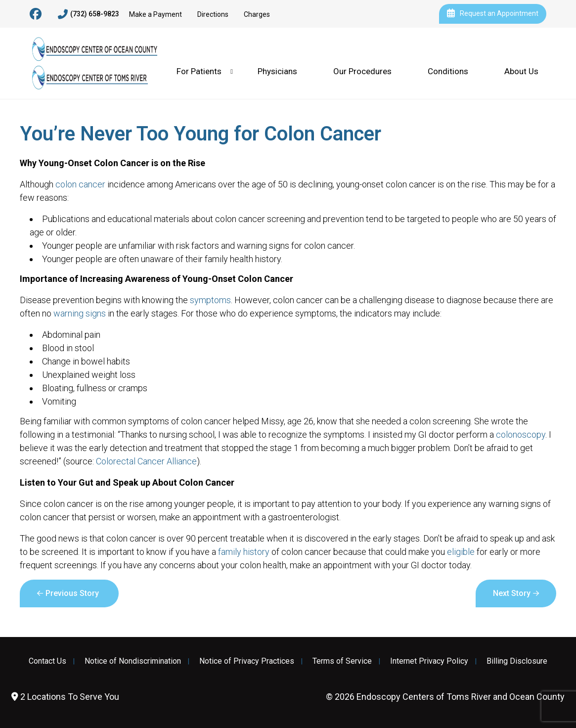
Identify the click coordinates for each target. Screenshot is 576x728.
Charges (257, 14)
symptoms (210, 300)
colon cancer (80, 184)
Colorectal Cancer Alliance (146, 461)
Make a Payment (155, 14)
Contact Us (47, 661)
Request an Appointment (493, 14)
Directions (213, 14)
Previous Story (72, 593)
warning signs (80, 313)
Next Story (512, 593)
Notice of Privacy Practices (247, 661)
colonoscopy (521, 434)
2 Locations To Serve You (65, 697)
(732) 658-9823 (89, 14)
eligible (461, 552)
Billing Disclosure (517, 661)
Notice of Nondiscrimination (133, 661)
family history (244, 552)
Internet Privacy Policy (429, 661)
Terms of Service (342, 661)
